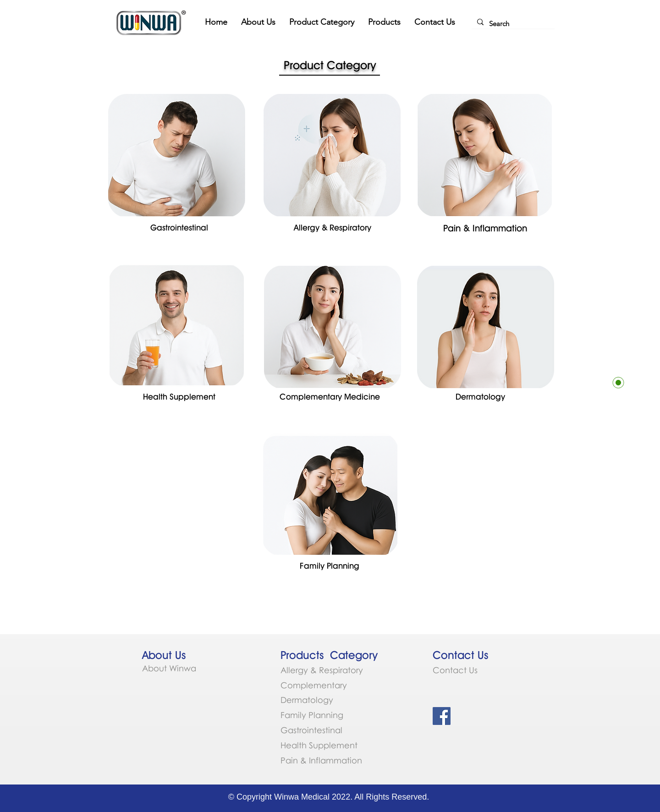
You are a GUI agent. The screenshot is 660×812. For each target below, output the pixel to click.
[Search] (512, 24)
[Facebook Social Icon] (442, 716)
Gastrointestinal (311, 730)
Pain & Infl (300, 760)
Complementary (315, 685)
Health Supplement (319, 745)
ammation (341, 760)
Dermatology (307, 700)
